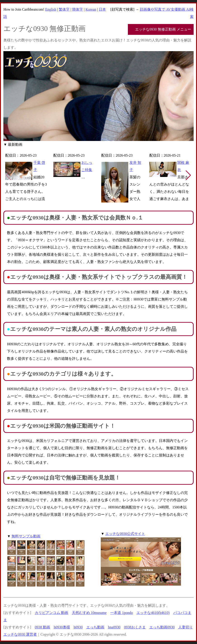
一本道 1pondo (122, 613)
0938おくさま (135, 627)
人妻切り (185, 627)
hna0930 (114, 627)
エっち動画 (95, 627)
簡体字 (77, 9)
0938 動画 (42, 627)
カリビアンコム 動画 (52, 613)
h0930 (78, 627)
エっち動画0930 (162, 627)
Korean (91, 9)
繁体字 (64, 9)
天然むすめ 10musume (89, 613)
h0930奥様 (62, 627)
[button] (188, 175)
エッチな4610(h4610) (153, 613)
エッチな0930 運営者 (20, 634)
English (51, 9)
